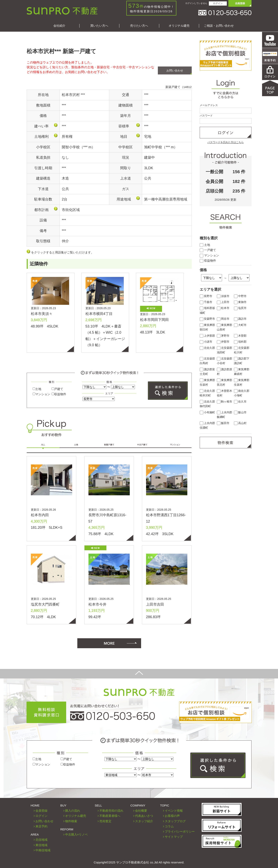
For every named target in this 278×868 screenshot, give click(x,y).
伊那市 (223, 342)
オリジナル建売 (179, 26)
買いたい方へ (99, 26)
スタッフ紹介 (144, 821)
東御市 (240, 302)
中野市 (240, 296)
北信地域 (41, 840)
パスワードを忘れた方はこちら (226, 142)
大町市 (240, 325)
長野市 (206, 296)
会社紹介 (59, 26)
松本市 (223, 308)
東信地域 (41, 845)
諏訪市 (240, 319)
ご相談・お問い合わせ (219, 26)
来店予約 (41, 826)
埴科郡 (240, 342)
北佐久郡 (207, 348)
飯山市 (240, 412)
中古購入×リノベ (77, 834)
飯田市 (223, 423)
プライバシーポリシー (180, 831)
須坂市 (223, 296)
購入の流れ (73, 811)
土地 (37, 389)
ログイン (218, 3)
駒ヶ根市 (225, 402)
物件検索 (71, 821)
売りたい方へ (139, 26)
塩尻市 (240, 308)
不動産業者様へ (110, 816)
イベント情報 (174, 811)
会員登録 (41, 811)
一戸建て (208, 250)
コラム (169, 826)
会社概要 (141, 811)
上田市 (223, 302)
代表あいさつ (144, 816)
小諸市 (206, 342)
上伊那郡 (207, 336)
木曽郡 (240, 336)
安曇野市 (207, 319)
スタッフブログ (175, 821)
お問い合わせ (175, 70)
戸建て (57, 389)
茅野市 (223, 336)
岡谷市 (223, 319)
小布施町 (207, 412)
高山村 (240, 423)
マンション (41, 394)
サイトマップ (174, 837)
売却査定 (105, 821)
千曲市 (206, 302)
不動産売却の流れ (111, 811)
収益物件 (59, 394)
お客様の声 (172, 816)
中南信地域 (43, 850)
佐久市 (240, 402)
